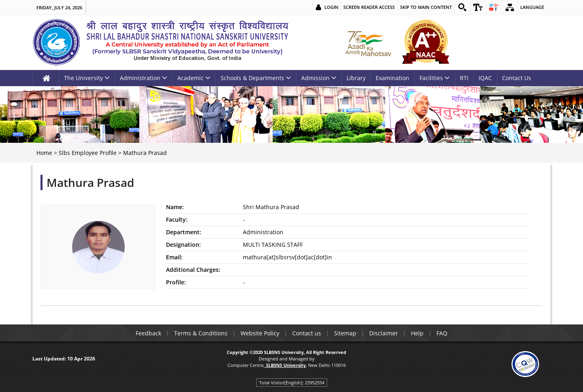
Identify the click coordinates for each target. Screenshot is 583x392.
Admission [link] (319, 78)
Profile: (176, 282)
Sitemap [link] (345, 333)
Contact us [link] (307, 333)
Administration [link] (144, 78)
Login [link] (331, 7)
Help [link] (417, 333)
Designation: (183, 245)
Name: (175, 207)
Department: (184, 232)
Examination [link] (393, 78)
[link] (462, 7)
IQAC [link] (485, 78)
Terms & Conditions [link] (201, 333)
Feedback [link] (148, 333)
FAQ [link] (442, 333)
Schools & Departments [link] (256, 78)
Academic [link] (194, 78)
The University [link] (87, 78)
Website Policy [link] (260, 333)
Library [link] (356, 78)
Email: (174, 257)
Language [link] (532, 7)
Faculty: (177, 219)
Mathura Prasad (90, 182)
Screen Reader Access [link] (369, 7)
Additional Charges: (193, 270)
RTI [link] (464, 78)
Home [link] (44, 153)
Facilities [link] (435, 78)
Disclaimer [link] (384, 333)
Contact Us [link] (517, 78)
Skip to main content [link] (426, 7)
